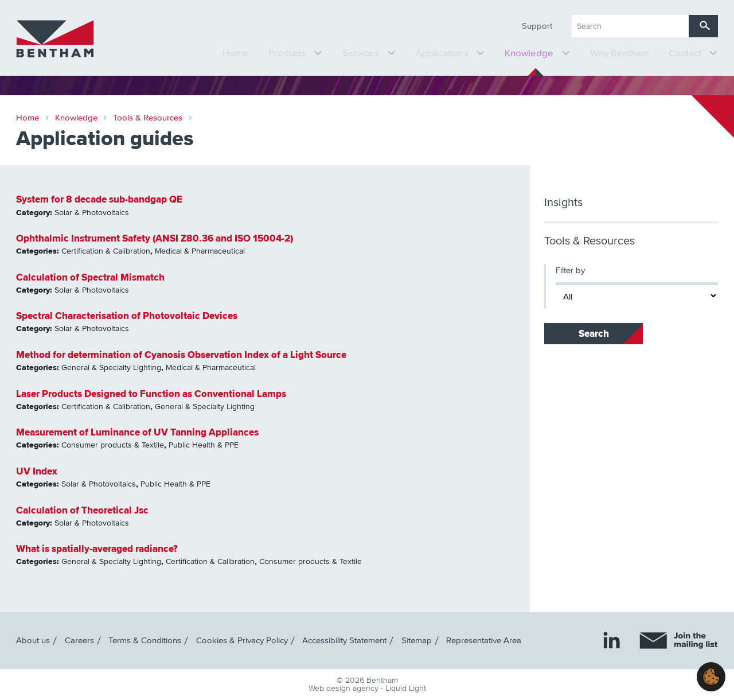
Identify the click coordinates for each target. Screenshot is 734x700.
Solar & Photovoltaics (92, 213)
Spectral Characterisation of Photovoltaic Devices (127, 316)
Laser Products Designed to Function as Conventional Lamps (151, 394)
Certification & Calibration (106, 251)
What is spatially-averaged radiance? (97, 549)
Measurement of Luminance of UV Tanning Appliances (137, 432)
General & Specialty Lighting (111, 368)
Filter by (570, 271)
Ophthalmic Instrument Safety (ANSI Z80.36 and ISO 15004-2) (155, 238)
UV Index (37, 471)
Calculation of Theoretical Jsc (82, 510)
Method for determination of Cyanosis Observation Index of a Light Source (181, 355)
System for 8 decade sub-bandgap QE (99, 199)
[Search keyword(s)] (630, 26)
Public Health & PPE (204, 445)
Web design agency (345, 689)
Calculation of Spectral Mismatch (90, 277)
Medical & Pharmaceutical (200, 251)
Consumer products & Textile (113, 445)
